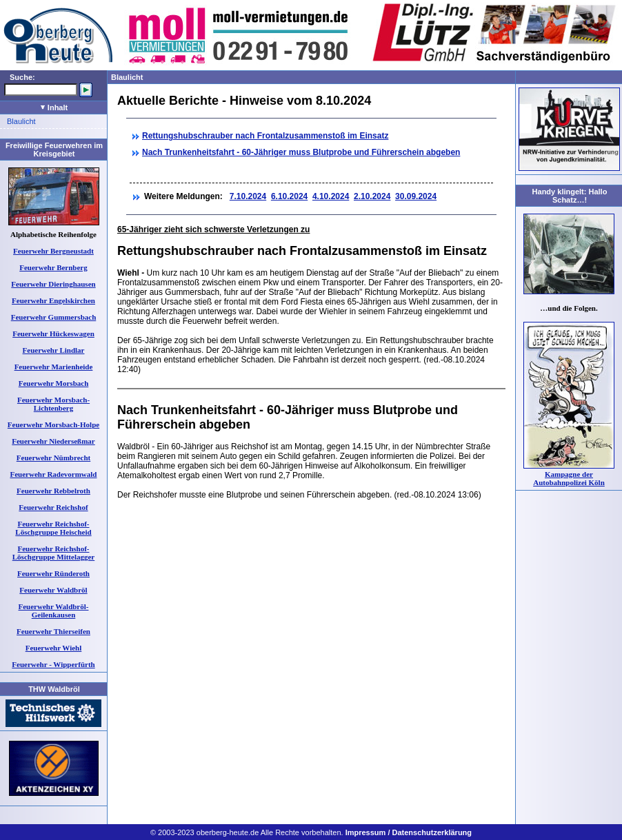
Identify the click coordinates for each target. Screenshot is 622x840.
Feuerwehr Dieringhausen (53, 284)
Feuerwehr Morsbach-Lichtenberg (53, 404)
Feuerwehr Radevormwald (54, 474)
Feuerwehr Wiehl (54, 648)
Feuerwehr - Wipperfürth (53, 664)
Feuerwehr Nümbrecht (53, 458)
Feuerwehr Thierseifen (53, 631)
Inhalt (54, 107)
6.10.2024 (289, 196)
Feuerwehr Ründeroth (53, 573)
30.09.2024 (416, 196)
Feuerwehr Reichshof (53, 507)
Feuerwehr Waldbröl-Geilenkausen (54, 611)
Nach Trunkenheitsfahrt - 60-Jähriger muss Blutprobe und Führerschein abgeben (301, 152)
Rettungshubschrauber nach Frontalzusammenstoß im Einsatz (265, 136)
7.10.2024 (248, 196)
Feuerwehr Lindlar (54, 350)
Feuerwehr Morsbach (54, 383)
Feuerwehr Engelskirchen (53, 300)
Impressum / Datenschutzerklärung (409, 832)
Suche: (22, 77)
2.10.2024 (372, 196)
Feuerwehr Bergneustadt (53, 251)
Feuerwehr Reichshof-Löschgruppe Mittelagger (53, 553)
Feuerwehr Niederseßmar (53, 441)
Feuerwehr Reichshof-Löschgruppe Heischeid (53, 528)
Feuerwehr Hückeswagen (53, 334)
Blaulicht (21, 121)
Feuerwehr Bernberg (53, 267)
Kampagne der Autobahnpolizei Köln (569, 478)
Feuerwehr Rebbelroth (53, 491)
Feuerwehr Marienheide (54, 367)
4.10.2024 (331, 196)
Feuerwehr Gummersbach (54, 317)
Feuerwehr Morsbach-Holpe (53, 424)
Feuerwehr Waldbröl (53, 590)
